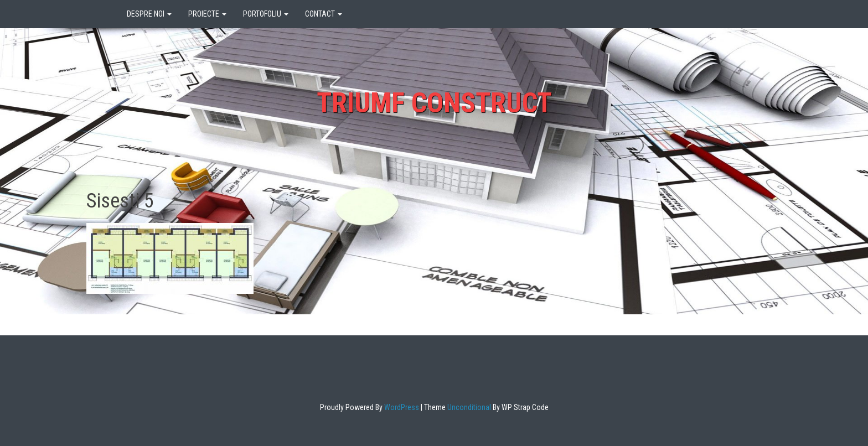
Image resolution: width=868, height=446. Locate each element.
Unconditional (468, 407)
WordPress (401, 407)
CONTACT (324, 14)
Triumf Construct (434, 103)
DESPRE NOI (149, 14)
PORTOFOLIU (266, 14)
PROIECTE (207, 14)
